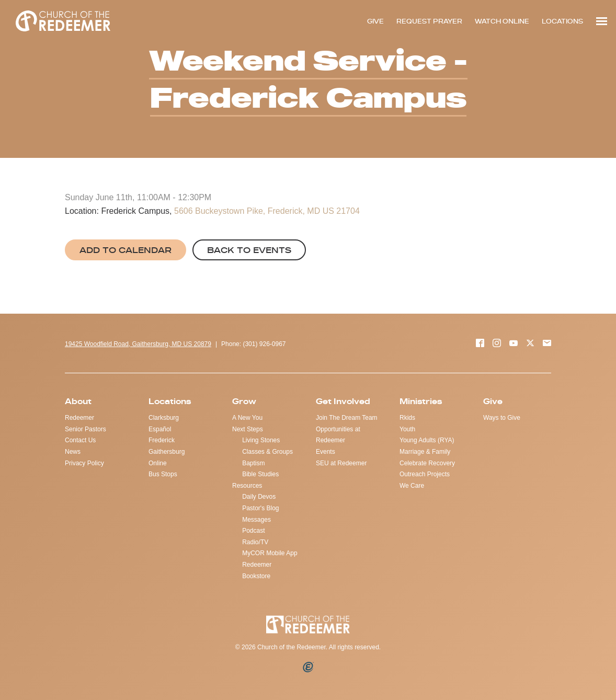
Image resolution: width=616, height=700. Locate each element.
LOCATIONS (562, 21)
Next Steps (248, 429)
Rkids (407, 418)
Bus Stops (163, 474)
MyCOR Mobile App (270, 553)
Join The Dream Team (347, 418)
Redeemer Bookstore (257, 570)
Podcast (253, 531)
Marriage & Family (425, 452)
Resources (247, 486)
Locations (170, 401)
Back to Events (249, 250)
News (73, 452)
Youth (407, 429)
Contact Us (80, 440)
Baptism (253, 463)
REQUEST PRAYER (429, 21)
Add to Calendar (126, 250)
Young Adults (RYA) (427, 440)
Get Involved (343, 401)
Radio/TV (255, 542)
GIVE (375, 21)
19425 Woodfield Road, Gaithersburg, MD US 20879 (138, 344)
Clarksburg (164, 418)
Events (326, 452)
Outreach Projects (425, 474)
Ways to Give (502, 418)
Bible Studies (260, 474)
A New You (247, 418)
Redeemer (79, 418)
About (78, 401)
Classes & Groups (267, 452)
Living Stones (261, 440)
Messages (256, 520)
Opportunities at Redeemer (338, 435)
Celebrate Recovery (427, 463)
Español (160, 429)
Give (493, 401)
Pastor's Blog (260, 508)
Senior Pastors (85, 429)
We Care (412, 486)
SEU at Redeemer (341, 463)
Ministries (421, 401)
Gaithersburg (167, 452)
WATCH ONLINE (502, 21)
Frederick (162, 440)
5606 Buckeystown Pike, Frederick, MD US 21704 (267, 211)
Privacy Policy (84, 463)
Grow (244, 401)
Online (158, 463)
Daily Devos (259, 497)
